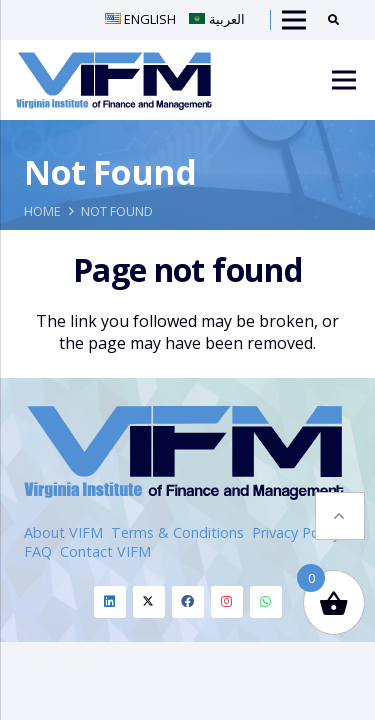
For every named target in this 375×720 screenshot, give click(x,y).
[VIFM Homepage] (114, 80)
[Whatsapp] (266, 602)
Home (42, 211)
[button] (340, 516)
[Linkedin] (110, 602)
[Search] (340, 20)
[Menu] (344, 80)
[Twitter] (149, 602)
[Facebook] (188, 602)
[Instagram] (227, 602)
